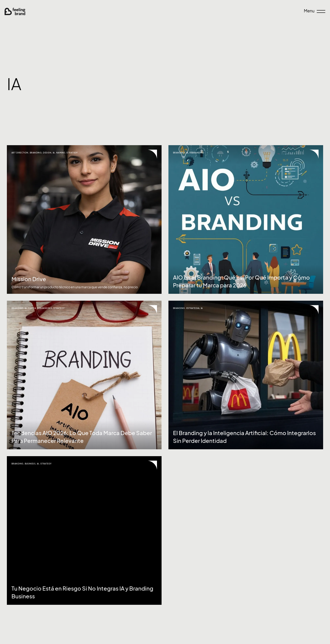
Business (30, 464)
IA (54, 153)
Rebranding (197, 153)
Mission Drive (29, 279)
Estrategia (193, 308)
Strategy (72, 153)
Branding (36, 153)
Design (47, 153)
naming (61, 153)
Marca (32, 308)
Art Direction (20, 153)
